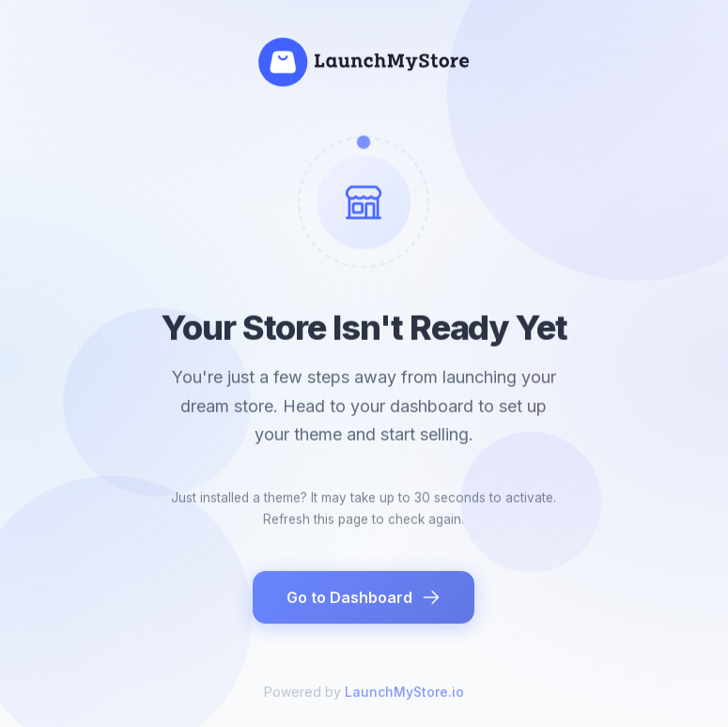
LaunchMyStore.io (404, 696)
